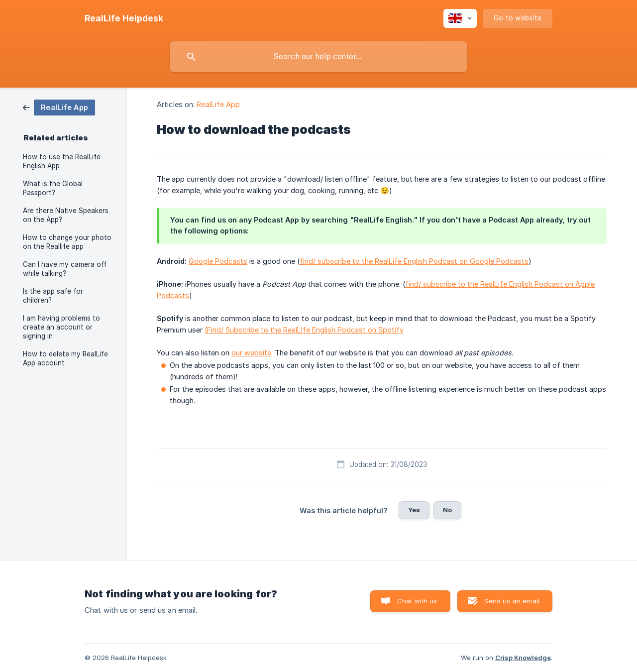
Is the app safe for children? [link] (53, 296)
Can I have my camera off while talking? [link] (65, 269)
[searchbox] (318, 57)
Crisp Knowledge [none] (523, 658)
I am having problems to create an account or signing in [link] (61, 327)
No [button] (447, 510)
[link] (59, 107)
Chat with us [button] (417, 601)
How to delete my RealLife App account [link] (65, 358)
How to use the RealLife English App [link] (62, 161)
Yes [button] (414, 510)
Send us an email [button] (512, 601)
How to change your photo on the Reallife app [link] (67, 242)
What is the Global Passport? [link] (53, 188)
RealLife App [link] (218, 104)
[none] (124, 18)
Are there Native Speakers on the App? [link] (66, 215)
